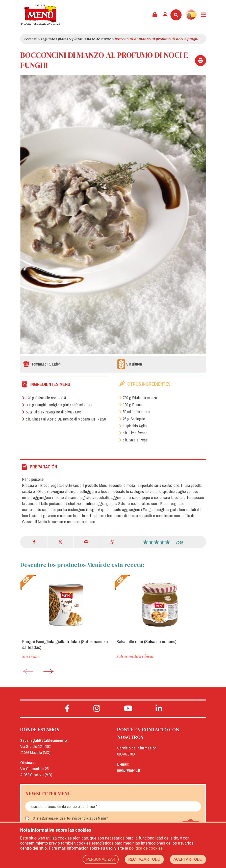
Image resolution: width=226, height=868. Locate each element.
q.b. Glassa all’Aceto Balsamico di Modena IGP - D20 (64, 419)
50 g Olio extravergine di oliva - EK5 (52, 412)
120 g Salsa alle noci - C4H (45, 398)
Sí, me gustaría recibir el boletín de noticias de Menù (69, 818)
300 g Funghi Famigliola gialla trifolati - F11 (57, 405)
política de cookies (146, 848)
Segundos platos (54, 39)
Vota (179, 542)
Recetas (30, 39)
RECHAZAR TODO (144, 859)
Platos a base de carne (91, 39)
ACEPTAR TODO (188, 859)
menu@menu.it (129, 770)
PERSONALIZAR (101, 859)
